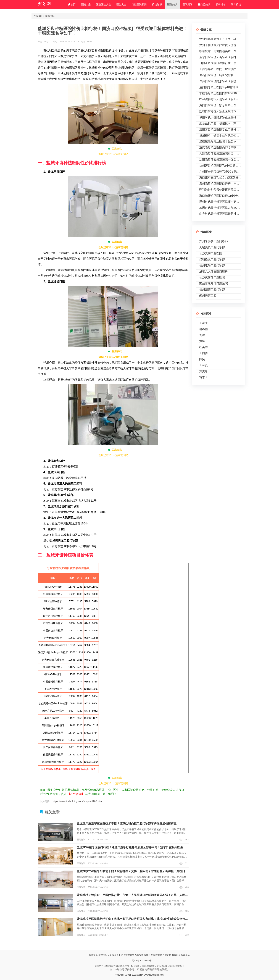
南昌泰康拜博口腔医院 (214, 283)
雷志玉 (204, 377)
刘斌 (202, 335)
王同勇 (204, 353)
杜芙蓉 (204, 347)
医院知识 (172, 4)
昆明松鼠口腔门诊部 (212, 259)
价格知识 (157, 4)
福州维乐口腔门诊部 (212, 265)
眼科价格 (236, 4)
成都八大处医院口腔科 (214, 271)
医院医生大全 (104, 4)
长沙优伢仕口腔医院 (212, 277)
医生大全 (121, 4)
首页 (72, 4)
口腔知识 (204, 4)
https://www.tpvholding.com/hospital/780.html (77, 801)
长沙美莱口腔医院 (211, 253)
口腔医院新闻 (139, 4)
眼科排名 (221, 4)
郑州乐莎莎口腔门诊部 (214, 241)
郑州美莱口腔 (208, 295)
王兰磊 (204, 365)
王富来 (204, 323)
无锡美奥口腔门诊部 (212, 247)
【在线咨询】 (76, 794)
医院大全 (86, 4)
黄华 (202, 341)
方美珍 (204, 371)
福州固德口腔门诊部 (212, 289)
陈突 (202, 359)
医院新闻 (188, 4)
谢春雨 (204, 329)
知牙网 (44, 3)
